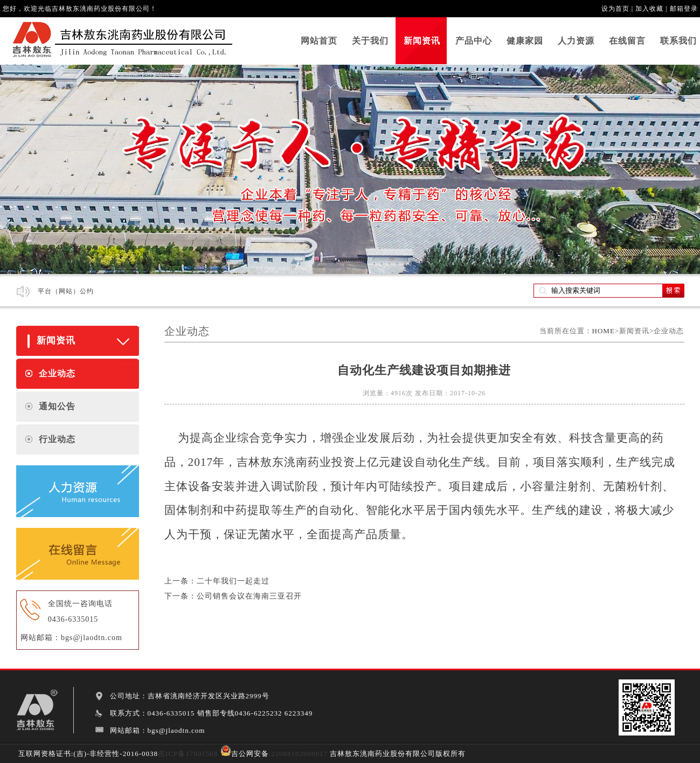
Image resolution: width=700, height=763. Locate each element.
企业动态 (57, 373)
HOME (604, 331)
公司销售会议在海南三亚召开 (249, 596)
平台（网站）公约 (66, 291)
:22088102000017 (299, 754)
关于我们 (370, 41)
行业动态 (57, 439)
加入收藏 (649, 9)
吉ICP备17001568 (188, 754)
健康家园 (525, 41)
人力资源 (576, 41)
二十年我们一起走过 (233, 581)
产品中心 (474, 41)
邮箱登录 (684, 9)
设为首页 (615, 9)
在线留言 (627, 41)
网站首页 (319, 41)
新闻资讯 (422, 41)
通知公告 (57, 406)
